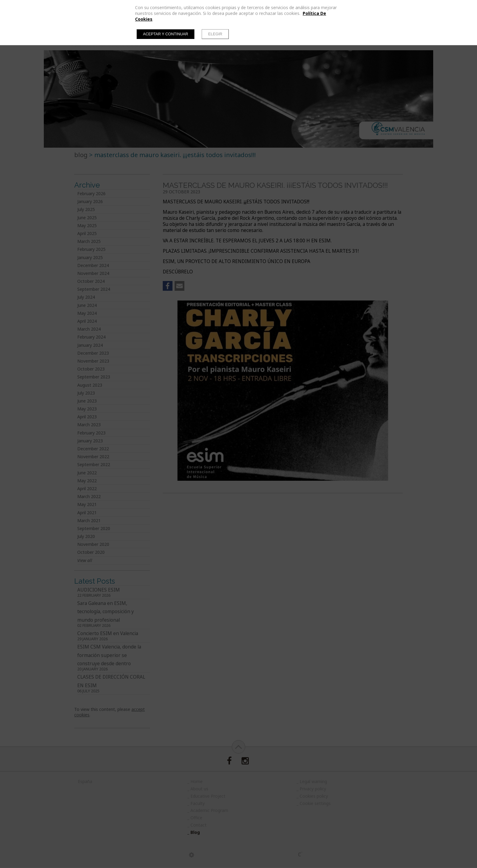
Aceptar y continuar (165, 34)
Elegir (215, 34)
